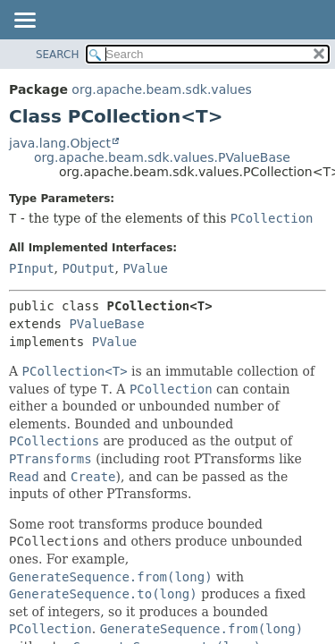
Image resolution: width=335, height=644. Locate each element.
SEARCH (58, 55)
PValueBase (106, 324)
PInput (32, 268)
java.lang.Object (60, 143)
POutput (88, 268)
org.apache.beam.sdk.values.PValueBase (162, 157)
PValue (145, 268)
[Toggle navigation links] (24, 21)
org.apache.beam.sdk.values (162, 89)
